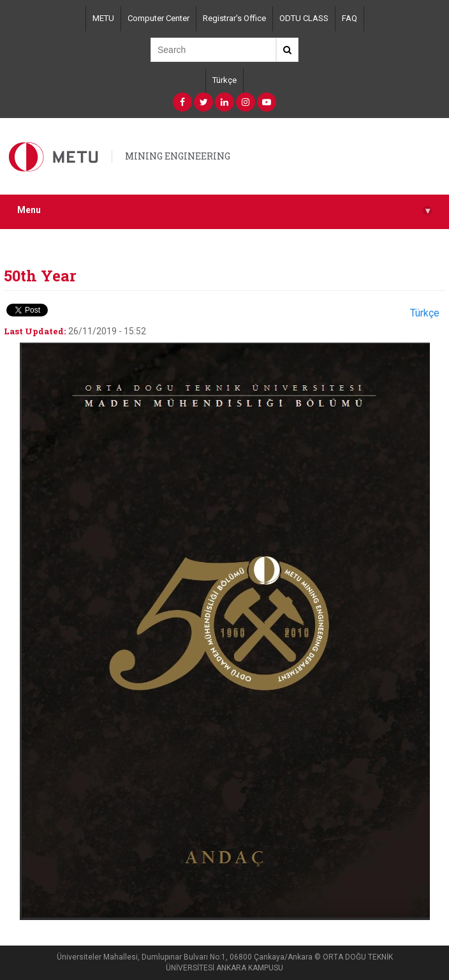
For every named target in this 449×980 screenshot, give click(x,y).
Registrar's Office (234, 18)
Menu (224, 210)
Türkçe (224, 80)
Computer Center (158, 18)
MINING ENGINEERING (178, 156)
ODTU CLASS (304, 18)
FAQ (350, 18)
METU (103, 18)
